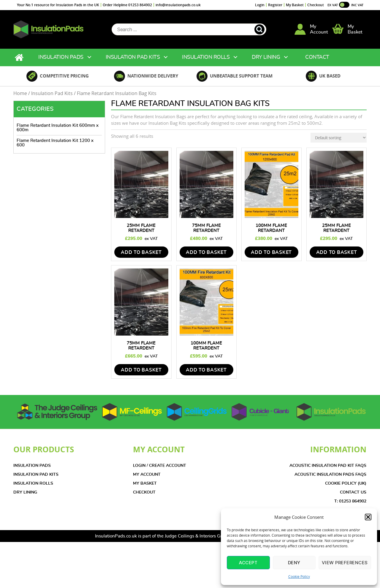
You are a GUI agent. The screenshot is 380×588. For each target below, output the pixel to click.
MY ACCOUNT (147, 478)
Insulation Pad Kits (133, 61)
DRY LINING (25, 496)
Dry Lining (266, 61)
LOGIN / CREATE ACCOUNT (160, 469)
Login (260, 5)
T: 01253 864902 (350, 505)
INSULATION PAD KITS (36, 478)
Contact (317, 61)
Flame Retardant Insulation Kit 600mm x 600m (58, 131)
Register (275, 5)
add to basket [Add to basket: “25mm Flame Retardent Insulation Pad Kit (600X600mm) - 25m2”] (337, 256)
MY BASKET (145, 487)
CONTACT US (353, 496)
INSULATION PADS (32, 469)
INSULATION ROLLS (33, 487)
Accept (248, 563)
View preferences (345, 563)
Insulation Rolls (206, 61)
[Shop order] (339, 141)
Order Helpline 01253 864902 (127, 5)
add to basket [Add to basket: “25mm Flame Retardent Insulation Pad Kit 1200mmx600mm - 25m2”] (141, 256)
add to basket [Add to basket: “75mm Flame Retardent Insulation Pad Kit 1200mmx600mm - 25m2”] (206, 256)
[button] (368, 517)
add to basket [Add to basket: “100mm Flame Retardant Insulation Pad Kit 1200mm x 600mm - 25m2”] (271, 256)
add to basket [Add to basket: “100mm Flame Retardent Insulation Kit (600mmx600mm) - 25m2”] (206, 373)
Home (20, 61)
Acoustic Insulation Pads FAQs (330, 478)
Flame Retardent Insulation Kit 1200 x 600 (55, 146)
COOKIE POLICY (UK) (346, 487)
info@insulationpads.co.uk (178, 5)
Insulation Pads (61, 61)
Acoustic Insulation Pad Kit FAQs (328, 469)
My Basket (295, 5)
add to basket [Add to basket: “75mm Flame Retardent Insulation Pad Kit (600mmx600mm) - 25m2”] (141, 373)
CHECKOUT (144, 496)
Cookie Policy (299, 576)
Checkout (316, 5)
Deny (294, 563)
